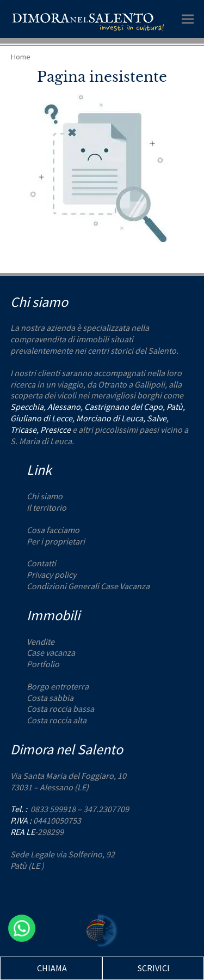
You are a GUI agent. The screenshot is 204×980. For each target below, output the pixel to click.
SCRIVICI (154, 968)
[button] (188, 19)
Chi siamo (45, 496)
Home (20, 56)
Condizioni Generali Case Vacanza (88, 586)
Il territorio (47, 507)
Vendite (41, 642)
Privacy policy (51, 574)
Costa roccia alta (57, 720)
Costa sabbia (50, 698)
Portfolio (43, 664)
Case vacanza (51, 652)
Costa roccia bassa (60, 709)
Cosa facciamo (53, 530)
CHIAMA (52, 968)
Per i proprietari (56, 541)
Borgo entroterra (58, 686)
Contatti (41, 563)
